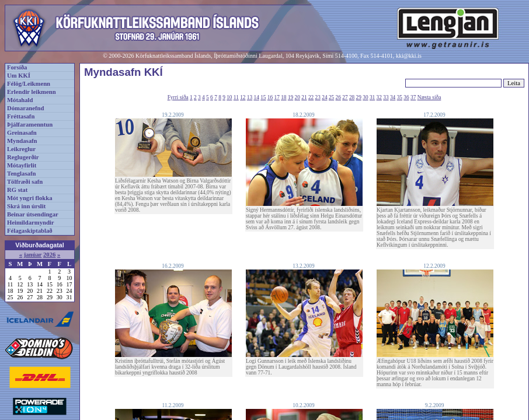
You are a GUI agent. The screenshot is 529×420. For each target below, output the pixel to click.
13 (250, 97)
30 (365, 97)
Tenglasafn (21, 174)
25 (331, 97)
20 (297, 97)
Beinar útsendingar (33, 214)
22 (311, 97)
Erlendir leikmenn (32, 92)
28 (352, 97)
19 (290, 97)
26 (338, 97)
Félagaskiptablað (30, 231)
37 (413, 97)
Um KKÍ (19, 76)
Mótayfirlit (22, 165)
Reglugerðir (23, 157)
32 (379, 97)
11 (236, 97)
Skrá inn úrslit (26, 206)
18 (283, 97)
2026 (49, 255)
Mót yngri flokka (30, 198)
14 (257, 97)
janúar (33, 255)
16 (270, 97)
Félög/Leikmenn (29, 84)
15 (263, 97)
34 (393, 97)
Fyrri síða (178, 97)
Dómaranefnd (25, 108)
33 (386, 97)
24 (324, 97)
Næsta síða (429, 97)
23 (318, 97)
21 (304, 97)
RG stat (17, 190)
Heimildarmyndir (31, 223)
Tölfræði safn (25, 182)
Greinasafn (22, 133)
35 (400, 97)
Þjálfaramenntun (30, 125)
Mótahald (20, 100)
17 (277, 97)
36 (406, 97)
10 (229, 97)
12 (243, 97)
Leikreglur (21, 149)
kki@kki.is (409, 56)
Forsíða (17, 67)
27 (345, 97)
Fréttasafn (21, 116)
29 (359, 97)
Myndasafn (22, 141)
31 (372, 97)
